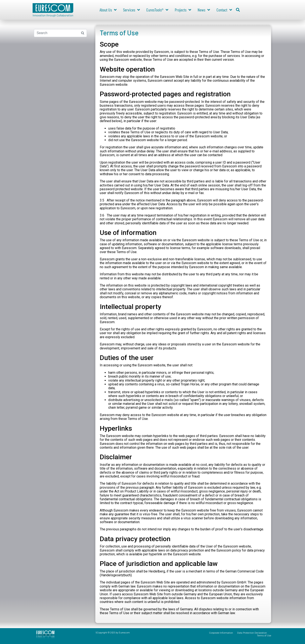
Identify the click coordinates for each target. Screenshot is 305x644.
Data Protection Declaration (252, 633)
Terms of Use (264, 636)
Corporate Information (221, 633)
